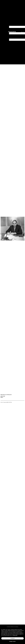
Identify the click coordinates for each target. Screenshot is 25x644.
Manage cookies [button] (12, 641)
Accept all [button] (12, 638)
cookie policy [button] (15, 635)
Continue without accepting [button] (12, 627)
